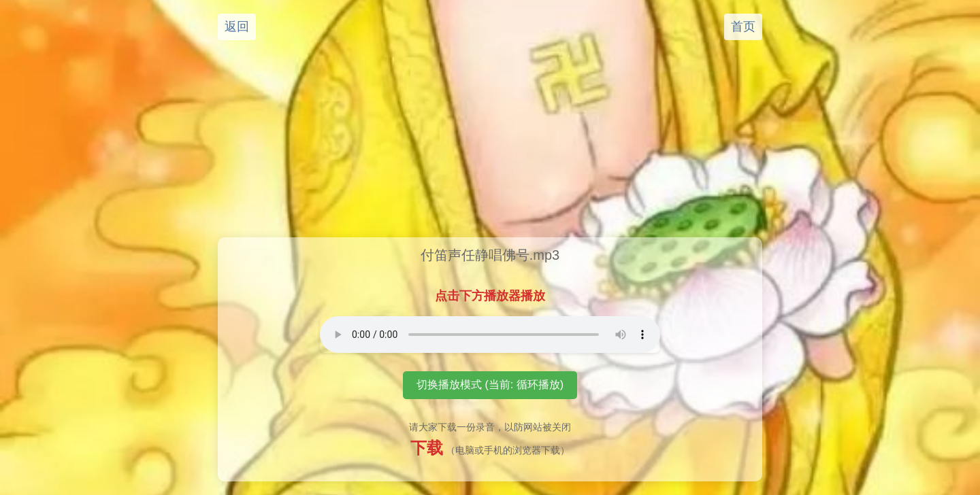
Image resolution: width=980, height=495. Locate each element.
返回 (237, 27)
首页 (743, 27)
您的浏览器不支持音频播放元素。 (490, 335)
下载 (427, 448)
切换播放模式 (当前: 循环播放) (490, 385)
